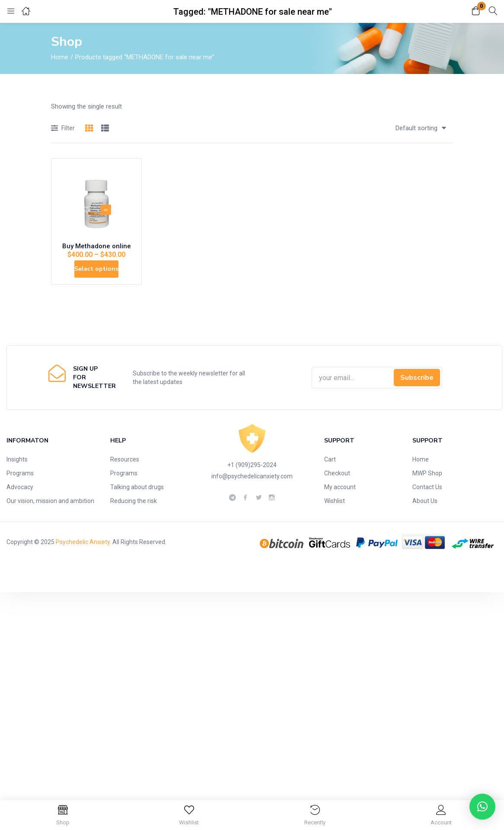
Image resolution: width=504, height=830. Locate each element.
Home (60, 57)
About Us (425, 519)
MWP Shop (427, 491)
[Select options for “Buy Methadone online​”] (97, 280)
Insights (17, 477)
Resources (125, 477)
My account (340, 505)
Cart (330, 477)
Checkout (337, 491)
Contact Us (427, 505)
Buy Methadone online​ (97, 253)
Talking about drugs (137, 505)
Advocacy (20, 505)
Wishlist (335, 519)
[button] (476, 11)
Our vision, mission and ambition (50, 519)
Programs (20, 491)
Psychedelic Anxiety (83, 560)
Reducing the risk (134, 519)
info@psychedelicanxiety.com (252, 494)
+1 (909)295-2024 (252, 483)
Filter (63, 129)
